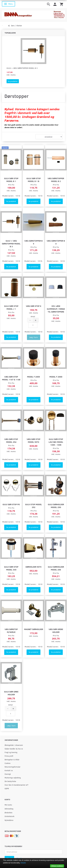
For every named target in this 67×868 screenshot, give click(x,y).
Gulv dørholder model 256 (56, 568)
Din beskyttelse (10, 781)
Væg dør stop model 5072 (33, 440)
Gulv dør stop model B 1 (11, 180)
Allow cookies (57, 866)
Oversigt (8, 774)
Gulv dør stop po (11, 504)
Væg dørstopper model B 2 (56, 180)
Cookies (8, 763)
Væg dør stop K (34, 306)
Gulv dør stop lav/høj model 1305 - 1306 (56, 442)
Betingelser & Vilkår (12, 760)
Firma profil (9, 756)
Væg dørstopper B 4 (56, 242)
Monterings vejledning (13, 778)
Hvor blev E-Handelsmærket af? (16, 785)
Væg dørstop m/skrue (11, 631)
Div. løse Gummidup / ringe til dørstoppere (56, 309)
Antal (33, 316)
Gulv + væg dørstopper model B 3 (22, 68)
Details (23, 863)
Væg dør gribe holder (56, 631)
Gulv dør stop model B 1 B (34, 180)
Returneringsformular (13, 767)
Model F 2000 (56, 377)
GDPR (7, 788)
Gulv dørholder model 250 (56, 506)
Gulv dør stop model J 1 (11, 307)
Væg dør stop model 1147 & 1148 (11, 378)
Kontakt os (9, 770)
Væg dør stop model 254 (11, 440)
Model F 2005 (33, 377)
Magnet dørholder (34, 629)
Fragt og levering (11, 752)
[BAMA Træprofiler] (33, 14)
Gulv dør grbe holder (11, 693)
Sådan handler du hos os (14, 749)
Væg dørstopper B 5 (33, 242)
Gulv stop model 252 (33, 506)
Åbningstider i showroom (14, 745)
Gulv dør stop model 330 (11, 568)
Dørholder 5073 (33, 567)
